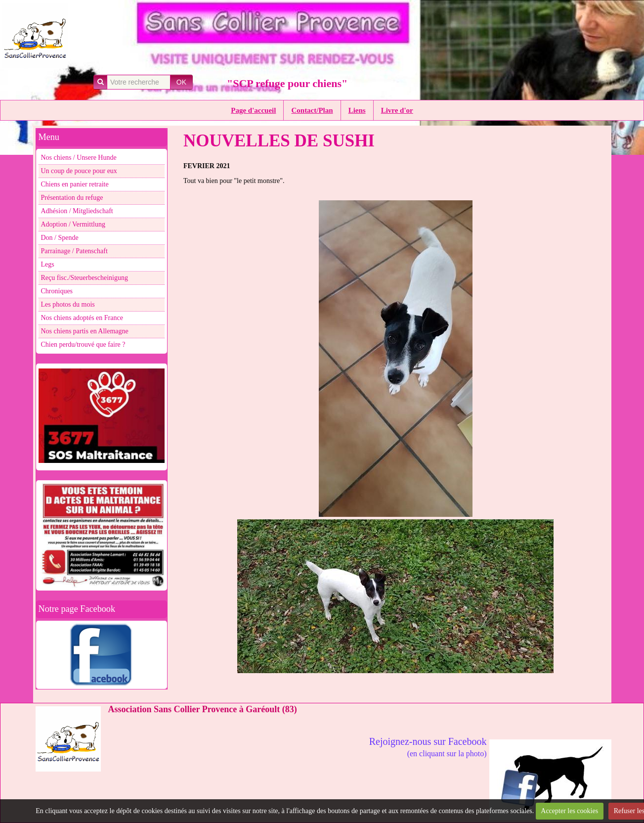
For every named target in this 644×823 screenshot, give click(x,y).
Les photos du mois (68, 304)
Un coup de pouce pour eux (79, 171)
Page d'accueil (253, 110)
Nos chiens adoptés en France (82, 318)
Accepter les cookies (569, 811)
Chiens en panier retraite (75, 184)
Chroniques (57, 291)
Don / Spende (60, 238)
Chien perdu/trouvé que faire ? (83, 344)
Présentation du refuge (72, 198)
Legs (48, 264)
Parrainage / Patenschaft (74, 251)
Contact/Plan (312, 110)
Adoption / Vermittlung (73, 224)
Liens (357, 110)
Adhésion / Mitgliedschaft (77, 211)
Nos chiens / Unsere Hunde (79, 158)
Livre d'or (397, 110)
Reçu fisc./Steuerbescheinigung (85, 278)
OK (181, 82)
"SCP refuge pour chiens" (287, 83)
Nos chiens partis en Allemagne (85, 331)
